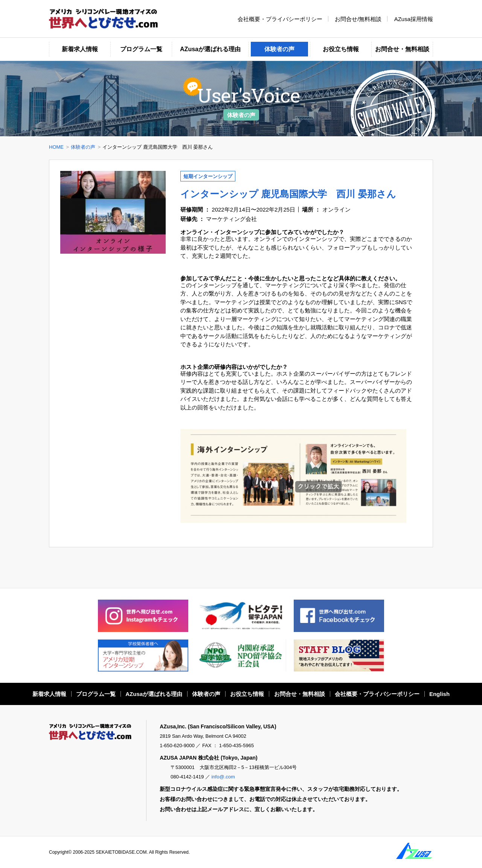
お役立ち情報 (341, 49)
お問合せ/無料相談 (358, 19)
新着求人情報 (80, 49)
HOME (56, 147)
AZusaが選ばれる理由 (210, 49)
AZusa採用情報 (414, 19)
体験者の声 (279, 49)
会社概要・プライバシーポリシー (280, 19)
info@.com (223, 777)
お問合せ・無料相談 (402, 49)
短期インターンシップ (208, 176)
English (439, 694)
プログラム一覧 (141, 49)
